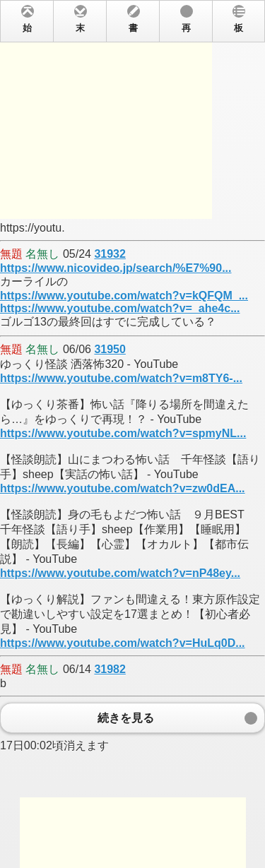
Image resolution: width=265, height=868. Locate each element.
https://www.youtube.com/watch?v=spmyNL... (123, 433)
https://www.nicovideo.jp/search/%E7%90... (116, 268)
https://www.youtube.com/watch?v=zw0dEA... (123, 488)
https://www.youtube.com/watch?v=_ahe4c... (120, 308)
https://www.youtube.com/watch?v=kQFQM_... (124, 296)
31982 (110, 669)
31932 (110, 254)
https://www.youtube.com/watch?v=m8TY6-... (121, 378)
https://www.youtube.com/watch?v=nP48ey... (120, 573)
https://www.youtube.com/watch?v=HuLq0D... (123, 643)
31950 (110, 349)
